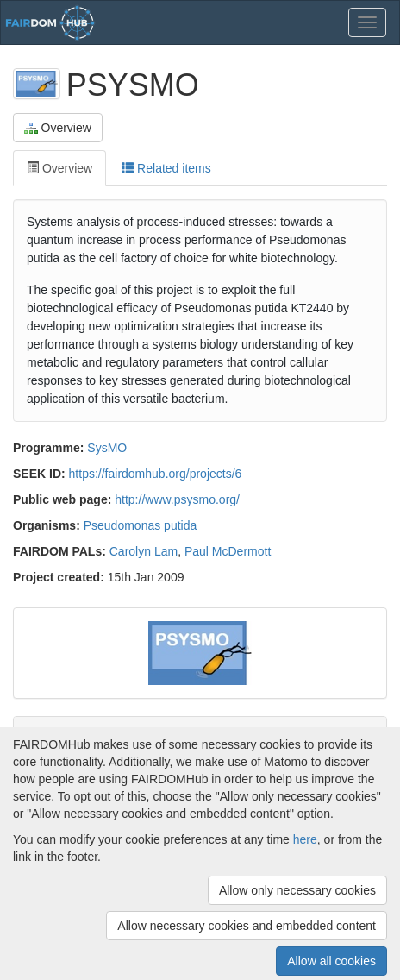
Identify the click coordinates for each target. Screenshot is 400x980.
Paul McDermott (228, 551)
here (305, 839)
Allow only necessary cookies (297, 890)
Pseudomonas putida (141, 525)
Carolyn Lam (144, 551)
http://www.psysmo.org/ (177, 499)
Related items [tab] (166, 168)
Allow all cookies (331, 961)
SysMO (107, 448)
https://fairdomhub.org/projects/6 (156, 474)
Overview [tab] (59, 168)
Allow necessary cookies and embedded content (247, 926)
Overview (58, 128)
